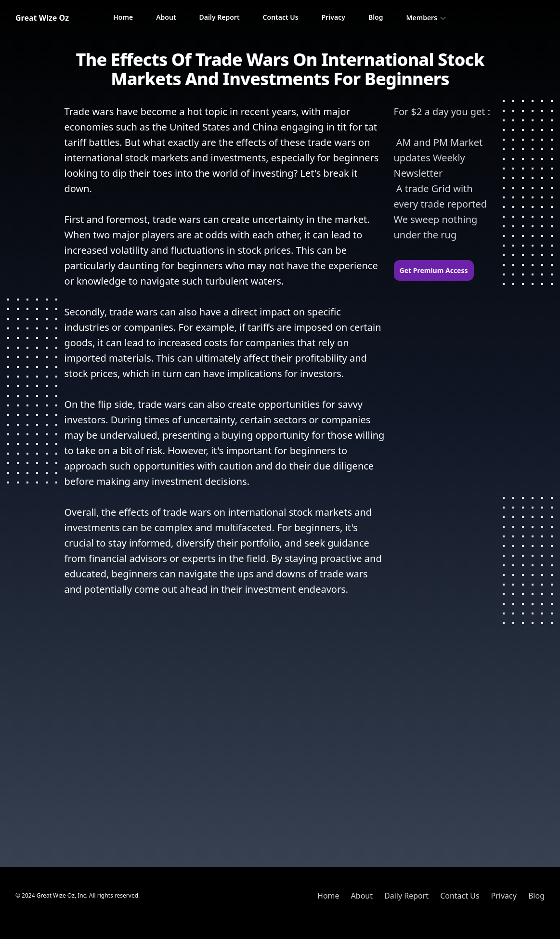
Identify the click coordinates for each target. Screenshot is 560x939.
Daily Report (220, 17)
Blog (376, 17)
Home (123, 17)
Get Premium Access (434, 270)
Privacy (333, 17)
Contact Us (281, 17)
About (166, 17)
